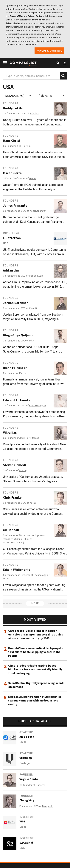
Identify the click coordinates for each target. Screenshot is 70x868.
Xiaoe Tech (27, 737)
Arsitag (23, 470)
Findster (40, 785)
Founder (26, 775)
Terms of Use (16, 16)
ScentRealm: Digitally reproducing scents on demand (36, 685)
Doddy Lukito (13, 108)
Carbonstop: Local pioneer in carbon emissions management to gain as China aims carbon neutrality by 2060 (36, 634)
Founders (11, 103)
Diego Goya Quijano (18, 335)
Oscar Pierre (12, 173)
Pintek (23, 373)
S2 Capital (26, 842)
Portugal (25, 763)
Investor (27, 817)
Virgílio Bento (29, 779)
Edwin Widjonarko (17, 570)
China (23, 742)
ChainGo (34, 308)
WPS (22, 821)
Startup (26, 732)
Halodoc (34, 113)
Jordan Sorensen (16, 303)
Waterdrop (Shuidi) (13, 542)
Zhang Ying (27, 800)
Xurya (6, 578)
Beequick (47, 806)
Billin (32, 341)
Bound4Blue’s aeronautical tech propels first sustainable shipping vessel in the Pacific (35, 652)
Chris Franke (12, 497)
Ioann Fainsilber (15, 368)
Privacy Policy (35, 16)
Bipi (29, 146)
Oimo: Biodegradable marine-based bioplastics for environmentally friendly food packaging (35, 669)
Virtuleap (26, 758)
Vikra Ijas (10, 433)
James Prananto (15, 206)
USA (6, 243)
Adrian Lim (11, 270)
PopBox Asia (36, 276)
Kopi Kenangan (38, 211)
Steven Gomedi (14, 465)
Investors (11, 233)
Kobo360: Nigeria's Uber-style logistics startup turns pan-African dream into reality (35, 700)
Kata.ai (33, 503)
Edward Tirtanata (17, 400)
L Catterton (12, 238)
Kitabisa (35, 438)
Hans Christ (12, 141)
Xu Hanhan (11, 530)
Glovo (32, 178)
